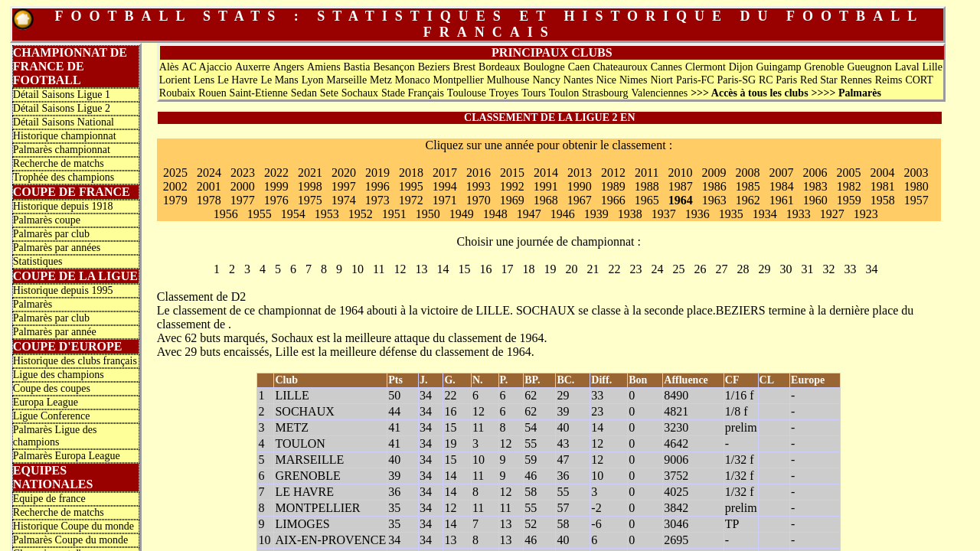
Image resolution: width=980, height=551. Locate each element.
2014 (546, 173)
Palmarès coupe (47, 220)
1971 (445, 200)
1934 (765, 214)
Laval (907, 67)
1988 (647, 186)
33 (851, 269)
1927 (832, 214)
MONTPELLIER (317, 508)
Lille (932, 67)
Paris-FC (695, 80)
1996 (377, 186)
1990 (580, 186)
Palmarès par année (55, 332)
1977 (243, 200)
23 (636, 269)
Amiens (324, 67)
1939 (596, 214)
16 (486, 269)
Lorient (175, 80)
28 (743, 269)
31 (808, 269)
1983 (815, 186)
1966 (613, 200)
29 (765, 269)
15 (465, 269)
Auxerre (253, 67)
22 (615, 269)
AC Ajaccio (207, 67)
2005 (849, 173)
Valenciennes (659, 93)
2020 (344, 173)
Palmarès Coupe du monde (70, 540)
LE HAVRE (304, 492)
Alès (169, 67)
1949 (462, 214)
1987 (681, 186)
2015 (512, 173)
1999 (276, 186)
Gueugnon (869, 67)
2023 (243, 173)
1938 (630, 214)
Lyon (313, 80)
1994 (445, 186)
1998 (310, 186)
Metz (381, 80)
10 (358, 269)
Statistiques (38, 261)
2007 (782, 173)
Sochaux (360, 93)
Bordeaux (499, 67)
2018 (411, 173)
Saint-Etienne (259, 93)
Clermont (706, 67)
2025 (175, 173)
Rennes (856, 80)
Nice (606, 80)
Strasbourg (605, 93)
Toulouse (467, 93)
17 (508, 269)
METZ (292, 427)
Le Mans (279, 80)
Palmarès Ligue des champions (55, 436)
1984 (782, 186)
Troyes (504, 93)
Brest (465, 67)
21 (593, 269)
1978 (209, 200)
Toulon (564, 93)
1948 (495, 214)
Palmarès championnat (62, 150)
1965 (647, 200)
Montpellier (459, 80)
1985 (748, 186)
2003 (916, 173)
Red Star (819, 80)
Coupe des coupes (52, 388)
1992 (512, 186)
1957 (916, 200)
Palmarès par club (51, 234)
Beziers (434, 67)
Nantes (578, 80)
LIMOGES (302, 524)
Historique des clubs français (75, 361)
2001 (209, 186)
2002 (175, 186)
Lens (204, 80)
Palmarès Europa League (67, 456)
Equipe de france (49, 499)
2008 (748, 173)
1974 (344, 200)
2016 (479, 173)
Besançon (394, 67)
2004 (883, 173)
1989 (613, 186)
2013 (580, 173)
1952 (361, 214)
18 (529, 269)
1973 (377, 200)
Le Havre (237, 80)
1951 (394, 214)
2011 (647, 173)
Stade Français (413, 93)
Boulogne (544, 67)
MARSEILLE (309, 460)
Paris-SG (737, 80)
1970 (479, 200)
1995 (411, 186)
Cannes (666, 67)
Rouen (212, 93)
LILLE (493, 310)
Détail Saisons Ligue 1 (62, 95)
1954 (293, 214)
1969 (512, 200)
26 (701, 269)
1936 (697, 214)
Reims (889, 80)
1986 (714, 186)
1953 (327, 214)
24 (658, 269)
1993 (479, 186)
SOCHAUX (546, 310)
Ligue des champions (59, 375)
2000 (243, 186)
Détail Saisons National (64, 122)
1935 (731, 214)
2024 (209, 173)
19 (550, 269)
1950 (428, 214)
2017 (445, 173)
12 (400, 269)
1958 (883, 200)
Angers (289, 67)
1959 (849, 200)
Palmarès (33, 304)
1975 (310, 200)
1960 (815, 200)
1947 (529, 214)
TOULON (300, 443)
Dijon (741, 67)
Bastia (357, 67)
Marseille (346, 80)
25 (679, 269)
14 (443, 269)
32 (829, 269)
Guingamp (778, 67)
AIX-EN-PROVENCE (330, 540)
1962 (748, 200)
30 (786, 269)
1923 (866, 214)
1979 (175, 200)
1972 (411, 200)
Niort (661, 80)
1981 (883, 186)
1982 (849, 186)
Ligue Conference (52, 416)
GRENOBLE (307, 476)
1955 (260, 214)
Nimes (634, 80)
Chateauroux (620, 67)
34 (872, 269)
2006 (815, 173)
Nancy (546, 80)
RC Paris (778, 80)
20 (572, 269)
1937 (664, 214)
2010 (681, 173)
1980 (916, 186)
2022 (276, 173)
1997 (344, 186)
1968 (546, 200)
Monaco (413, 80)
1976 (276, 200)
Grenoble (824, 67)
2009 (714, 173)
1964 (681, 200)
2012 (613, 173)
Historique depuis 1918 (63, 206)
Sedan (304, 93)
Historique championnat (65, 136)
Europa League (46, 402)
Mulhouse (508, 80)
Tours (534, 93)
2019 (377, 173)
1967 (580, 200)
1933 (799, 214)
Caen (579, 67)
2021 (310, 173)
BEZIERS (741, 310)
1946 (563, 214)
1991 (546, 186)
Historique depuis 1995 (63, 290)
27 (722, 269)
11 (379, 269)
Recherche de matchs (59, 163)
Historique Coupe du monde (73, 526)
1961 (782, 200)
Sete (329, 93)
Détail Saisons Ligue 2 (62, 108)
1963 (714, 200)
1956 (226, 214)
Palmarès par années (57, 248)
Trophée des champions (64, 177)
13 (422, 269)
